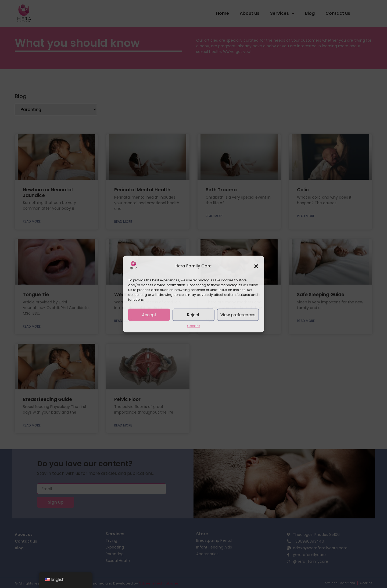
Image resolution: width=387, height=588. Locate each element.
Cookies (194, 326)
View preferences (238, 315)
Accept (149, 315)
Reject (193, 315)
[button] (256, 266)
